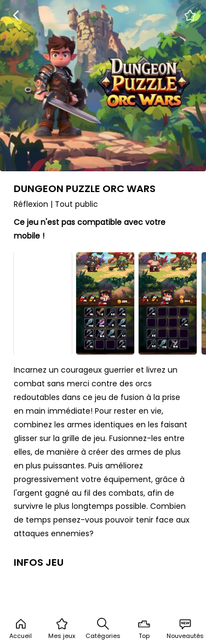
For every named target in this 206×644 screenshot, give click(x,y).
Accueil (21, 629)
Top (144, 629)
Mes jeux (62, 629)
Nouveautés (185, 629)
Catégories (103, 629)
